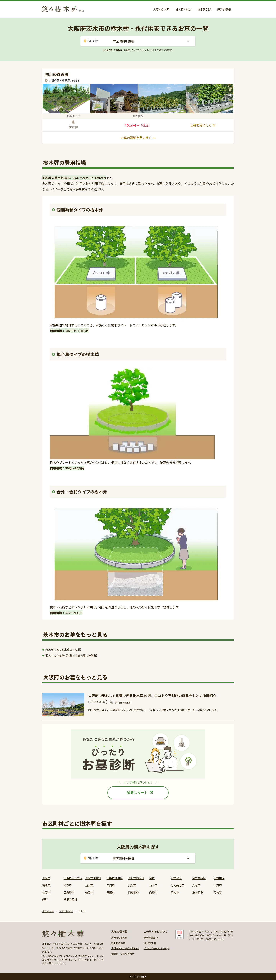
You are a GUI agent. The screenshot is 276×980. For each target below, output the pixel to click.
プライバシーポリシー (155, 948)
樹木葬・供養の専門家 (123, 954)
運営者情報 (224, 9)
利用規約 (148, 943)
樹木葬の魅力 (183, 9)
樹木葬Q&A (204, 9)
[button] (151, 41)
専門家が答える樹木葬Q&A (125, 948)
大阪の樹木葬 (161, 9)
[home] (64, 8)
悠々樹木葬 (48, 911)
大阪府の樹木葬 (119, 938)
